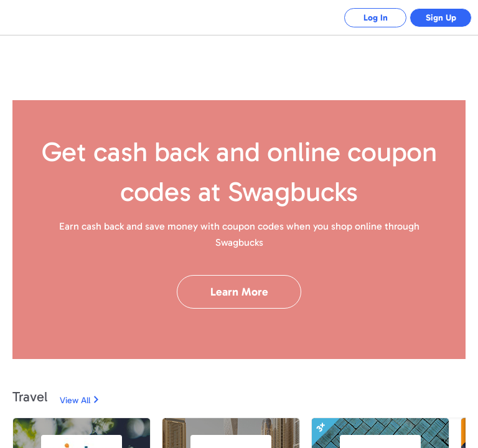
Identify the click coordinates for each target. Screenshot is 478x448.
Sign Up (441, 18)
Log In (376, 18)
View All (75, 400)
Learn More (239, 292)
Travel (30, 397)
